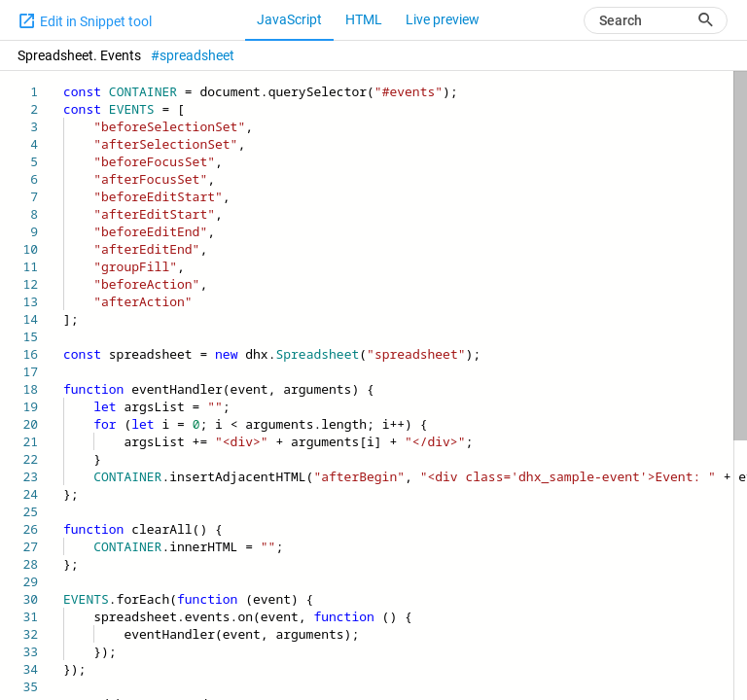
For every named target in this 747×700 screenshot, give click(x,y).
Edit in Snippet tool (85, 20)
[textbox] (64, 83)
